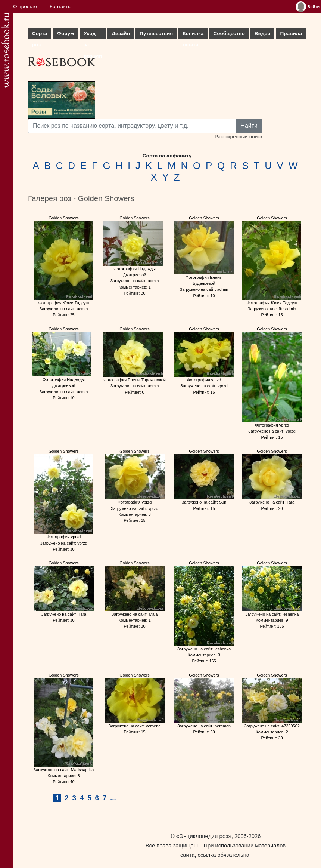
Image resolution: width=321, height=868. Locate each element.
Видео (263, 33)
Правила (291, 33)
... (113, 798)
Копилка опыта (193, 35)
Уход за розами (93, 35)
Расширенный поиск (239, 137)
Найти (249, 126)
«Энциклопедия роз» (204, 836)
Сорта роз (40, 35)
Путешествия (156, 33)
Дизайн (121, 33)
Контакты (61, 7)
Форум (65, 33)
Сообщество (229, 33)
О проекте (25, 7)
